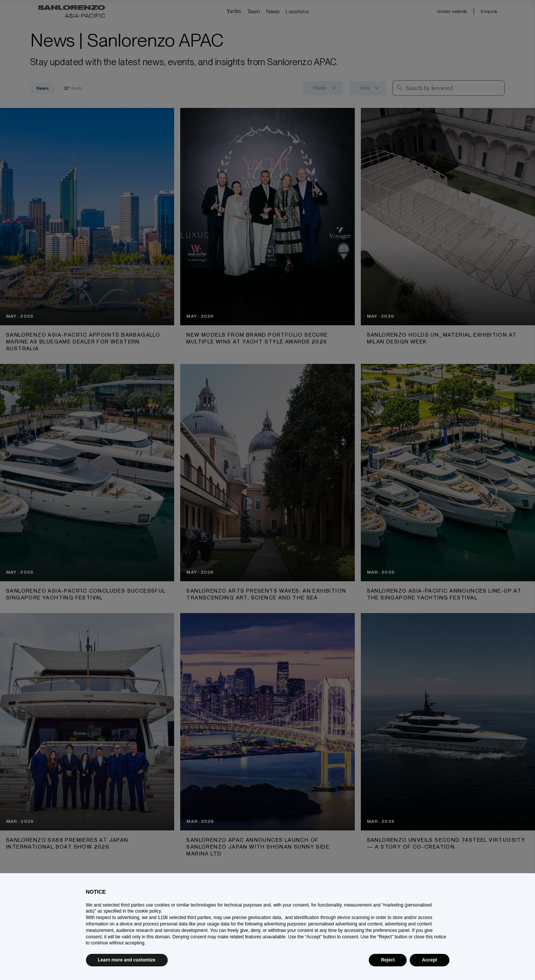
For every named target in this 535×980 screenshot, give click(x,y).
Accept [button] (429, 960)
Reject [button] (388, 960)
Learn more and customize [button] (127, 960)
